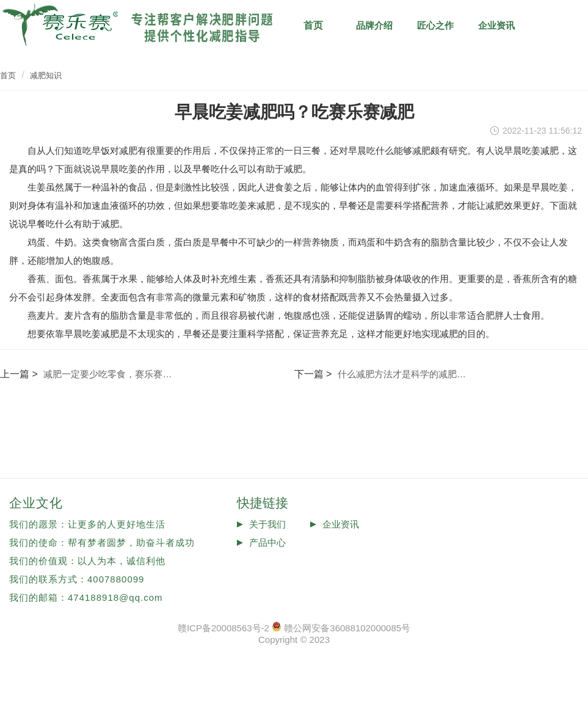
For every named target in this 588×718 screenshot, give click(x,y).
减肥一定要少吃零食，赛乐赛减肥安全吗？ (110, 374)
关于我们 (267, 524)
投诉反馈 (267, 561)
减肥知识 (557, 25)
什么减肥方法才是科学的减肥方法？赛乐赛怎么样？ (404, 374)
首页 (8, 75)
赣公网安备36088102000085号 (347, 628)
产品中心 (267, 542)
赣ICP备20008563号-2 (223, 628)
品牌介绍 (374, 25)
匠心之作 (435, 25)
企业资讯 (496, 25)
